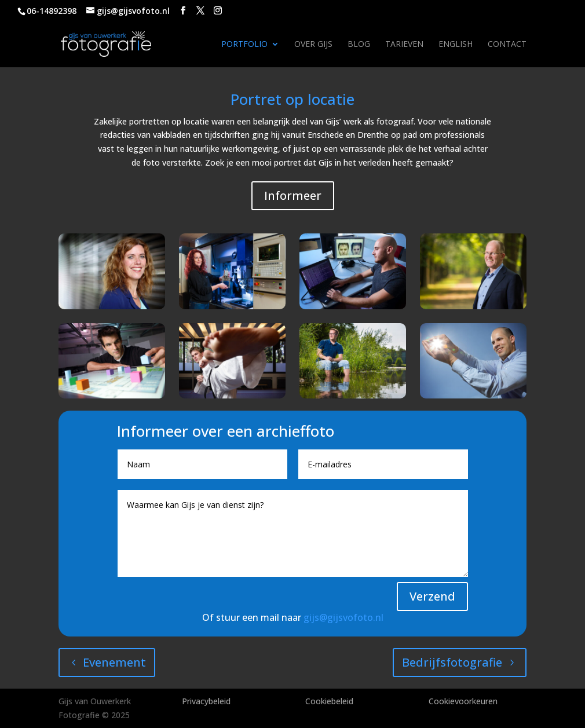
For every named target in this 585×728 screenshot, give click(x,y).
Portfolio (244, 45)
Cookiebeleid (329, 701)
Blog (359, 45)
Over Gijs (313, 45)
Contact (507, 45)
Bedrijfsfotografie (452, 662)
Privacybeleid (206, 701)
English (456, 45)
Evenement (114, 662)
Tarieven (404, 45)
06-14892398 (52, 11)
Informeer (293, 195)
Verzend (432, 596)
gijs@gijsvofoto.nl (343, 617)
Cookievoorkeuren (463, 701)
